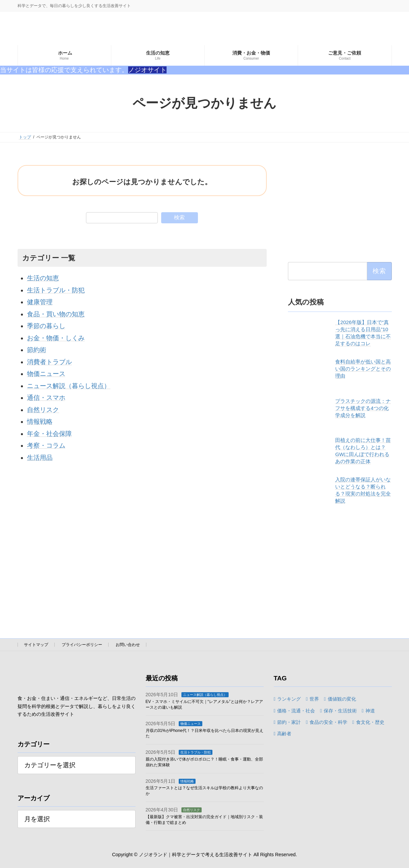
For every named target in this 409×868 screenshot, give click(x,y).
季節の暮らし (46, 326)
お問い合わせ (128, 645)
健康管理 (40, 302)
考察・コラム (46, 445)
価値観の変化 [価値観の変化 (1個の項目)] (342, 699)
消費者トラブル (49, 362)
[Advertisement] (340, 207)
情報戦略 (40, 422)
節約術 (37, 350)
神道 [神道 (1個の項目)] (370, 710)
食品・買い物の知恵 (56, 314)
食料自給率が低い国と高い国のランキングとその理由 (363, 369)
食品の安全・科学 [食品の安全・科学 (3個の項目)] (328, 722)
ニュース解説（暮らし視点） (69, 386)
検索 (179, 217)
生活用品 (40, 458)
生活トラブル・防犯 (56, 290)
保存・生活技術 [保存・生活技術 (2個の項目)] (340, 710)
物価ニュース (46, 374)
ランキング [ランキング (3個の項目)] (289, 699)
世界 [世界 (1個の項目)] (314, 699)
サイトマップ (36, 645)
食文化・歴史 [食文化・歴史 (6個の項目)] (370, 722)
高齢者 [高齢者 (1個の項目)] (284, 734)
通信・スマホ (46, 398)
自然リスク (43, 410)
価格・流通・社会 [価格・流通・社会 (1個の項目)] (296, 710)
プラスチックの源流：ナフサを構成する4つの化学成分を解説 (363, 408)
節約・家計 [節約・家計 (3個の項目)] (289, 722)
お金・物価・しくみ (56, 338)
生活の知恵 (43, 278)
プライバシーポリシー (82, 645)
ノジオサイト (147, 70)
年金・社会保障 (49, 434)
